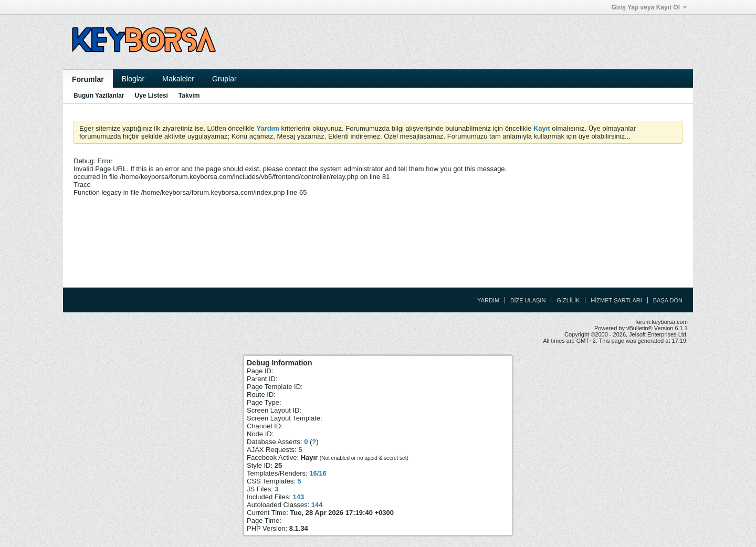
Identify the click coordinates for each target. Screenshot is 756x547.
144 (317, 505)
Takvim (189, 96)
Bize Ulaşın (528, 300)
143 (298, 497)
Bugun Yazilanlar (99, 96)
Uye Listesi (151, 96)
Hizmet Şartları (616, 300)
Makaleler (178, 79)
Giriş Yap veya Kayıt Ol (649, 7)
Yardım (488, 300)
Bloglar (133, 79)
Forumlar (88, 79)
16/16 (318, 473)
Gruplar (224, 79)
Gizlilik (568, 300)
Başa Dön (668, 300)
